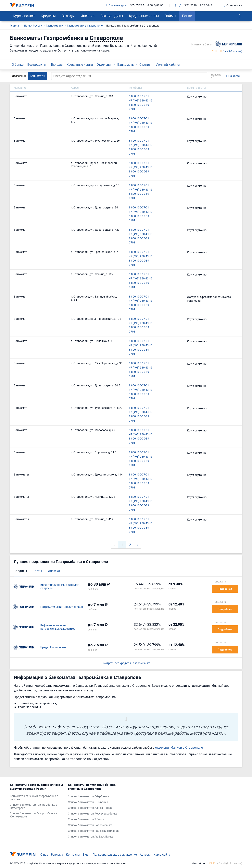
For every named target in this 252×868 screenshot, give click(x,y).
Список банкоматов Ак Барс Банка (91, 837)
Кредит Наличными (53, 647)
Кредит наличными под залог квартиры (59, 587)
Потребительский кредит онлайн (62, 607)
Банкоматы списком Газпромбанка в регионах (34, 798)
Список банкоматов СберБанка (88, 797)
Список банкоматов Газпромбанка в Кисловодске (34, 815)
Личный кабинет (168, 65)
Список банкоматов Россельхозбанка (93, 814)
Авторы (145, 854)
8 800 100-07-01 (139, 96)
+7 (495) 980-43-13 (141, 101)
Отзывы (145, 65)
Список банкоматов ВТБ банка (88, 802)
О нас (44, 854)
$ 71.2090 (190, 5)
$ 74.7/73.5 (137, 5)
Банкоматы (126, 65)
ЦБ (178, 6)
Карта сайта (162, 854)
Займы (170, 16)
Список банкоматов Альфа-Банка (90, 808)
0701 (132, 109)
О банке (18, 65)
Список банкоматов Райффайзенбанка (93, 831)
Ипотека (88, 16)
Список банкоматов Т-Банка (86, 819)
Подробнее (225, 589)
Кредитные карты (144, 16)
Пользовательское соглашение (115, 854)
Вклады (68, 16)
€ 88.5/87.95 (155, 5)
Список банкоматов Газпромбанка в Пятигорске (34, 806)
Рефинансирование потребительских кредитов (58, 627)
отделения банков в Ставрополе (179, 747)
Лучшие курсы (117, 5)
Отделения (105, 65)
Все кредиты (37, 65)
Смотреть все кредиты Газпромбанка (126, 663)
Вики (86, 854)
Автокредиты (112, 16)
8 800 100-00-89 (139, 105)
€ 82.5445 (206, 5)
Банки (187, 16)
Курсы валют (24, 16)
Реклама (57, 854)
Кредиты (48, 16)
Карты (37, 571)
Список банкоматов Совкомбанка (90, 825)
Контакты (73, 854)
